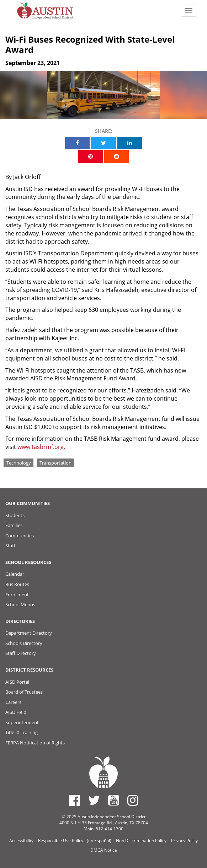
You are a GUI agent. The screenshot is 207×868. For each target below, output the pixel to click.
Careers (13, 702)
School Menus (20, 604)
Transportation (55, 462)
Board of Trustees (24, 692)
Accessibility (21, 840)
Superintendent (22, 722)
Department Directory (29, 633)
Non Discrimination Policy (141, 840)
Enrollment (17, 595)
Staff (10, 546)
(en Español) (99, 840)
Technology (19, 462)
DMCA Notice (104, 850)
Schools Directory (24, 643)
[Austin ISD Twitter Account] (94, 800)
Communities (20, 536)
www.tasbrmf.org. (41, 447)
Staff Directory (21, 653)
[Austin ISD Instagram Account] (133, 800)
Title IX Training (22, 732)
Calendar (15, 574)
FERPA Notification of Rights (35, 743)
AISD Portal (17, 682)
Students (15, 515)
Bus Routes (17, 584)
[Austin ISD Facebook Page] (75, 800)
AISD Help (16, 712)
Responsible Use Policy (61, 840)
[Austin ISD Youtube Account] (114, 800)
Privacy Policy (184, 840)
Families (14, 525)
